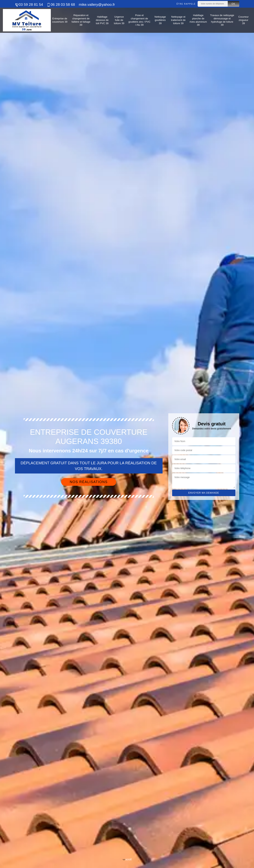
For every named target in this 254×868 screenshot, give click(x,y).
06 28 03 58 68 (61, 5)
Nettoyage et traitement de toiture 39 (178, 20)
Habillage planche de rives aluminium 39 (198, 20)
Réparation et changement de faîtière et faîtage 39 (81, 20)
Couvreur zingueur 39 (243, 20)
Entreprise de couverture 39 (60, 20)
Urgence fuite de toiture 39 (119, 20)
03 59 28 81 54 (29, 5)
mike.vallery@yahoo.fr (97, 5)
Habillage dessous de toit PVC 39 (102, 20)
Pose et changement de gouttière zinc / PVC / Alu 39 (139, 20)
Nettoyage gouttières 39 (160, 20)
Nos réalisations (89, 482)
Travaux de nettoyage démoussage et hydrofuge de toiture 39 (222, 20)
